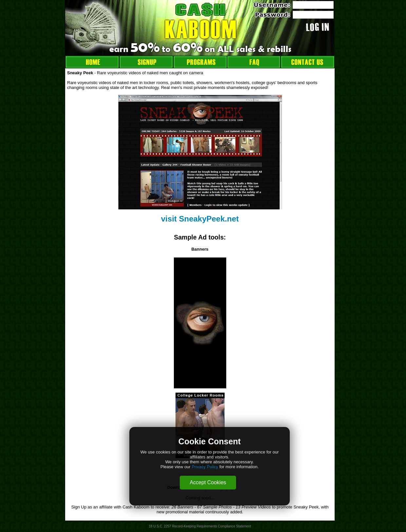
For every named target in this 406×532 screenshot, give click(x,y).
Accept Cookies (208, 482)
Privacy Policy (205, 467)
